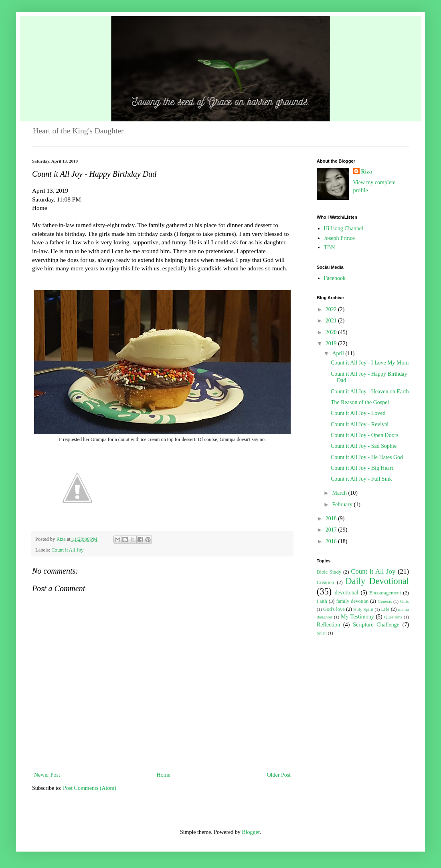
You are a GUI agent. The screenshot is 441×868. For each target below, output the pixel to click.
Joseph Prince (339, 238)
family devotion (352, 601)
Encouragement (385, 593)
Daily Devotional (377, 581)
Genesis (385, 601)
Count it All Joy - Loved (358, 413)
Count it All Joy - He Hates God (367, 457)
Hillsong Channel (344, 229)
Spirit (322, 633)
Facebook (335, 278)
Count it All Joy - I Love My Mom (370, 363)
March (340, 493)
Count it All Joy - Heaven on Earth (370, 392)
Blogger (251, 832)
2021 (332, 321)
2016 (332, 541)
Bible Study (329, 572)
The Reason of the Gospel (360, 402)
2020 (332, 332)
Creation (325, 582)
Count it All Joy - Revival (360, 424)
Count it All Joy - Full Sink (361, 479)
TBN (330, 247)
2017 (332, 530)
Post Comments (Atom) (90, 788)
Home (164, 775)
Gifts (405, 601)
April (339, 353)
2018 (332, 519)
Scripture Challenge (376, 625)
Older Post (279, 775)
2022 (332, 309)
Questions (393, 617)
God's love (334, 609)
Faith (322, 601)
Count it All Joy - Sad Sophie (364, 446)
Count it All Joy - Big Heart (362, 468)
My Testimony (357, 617)
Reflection (328, 625)
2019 (332, 343)
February (343, 504)
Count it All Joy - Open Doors (365, 435)
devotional (347, 593)
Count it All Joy (67, 550)
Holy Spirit (363, 609)
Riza (367, 172)
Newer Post (47, 775)
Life (385, 609)
